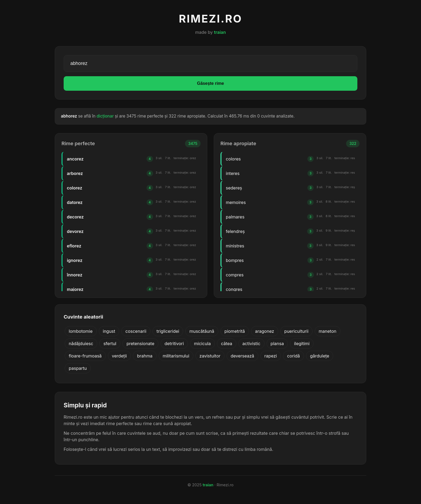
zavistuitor (210, 356)
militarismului (176, 356)
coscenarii (136, 331)
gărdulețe (320, 356)
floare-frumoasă (85, 356)
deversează (242, 356)
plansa (277, 344)
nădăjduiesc (81, 344)
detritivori (174, 344)
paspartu (78, 368)
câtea (227, 344)
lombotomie (81, 331)
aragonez (265, 331)
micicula (202, 344)
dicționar (105, 116)
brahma (145, 356)
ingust (109, 331)
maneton (328, 331)
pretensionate (140, 344)
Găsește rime (211, 83)
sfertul (110, 344)
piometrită (235, 331)
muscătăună (202, 331)
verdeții (119, 356)
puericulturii (296, 331)
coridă (293, 356)
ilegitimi (302, 344)
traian (220, 32)
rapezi (271, 356)
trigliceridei (168, 331)
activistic (251, 344)
